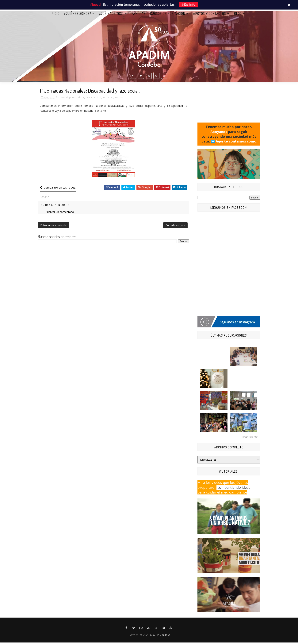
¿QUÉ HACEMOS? (111, 15)
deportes (71, 99)
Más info (189, 5)
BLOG (238, 15)
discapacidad (93, 99)
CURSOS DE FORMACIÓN (168, 15)
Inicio (55, 15)
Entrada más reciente (53, 227)
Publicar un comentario (60, 213)
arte (62, 99)
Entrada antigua (175, 227)
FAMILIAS (139, 15)
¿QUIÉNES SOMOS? (78, 15)
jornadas (108, 99)
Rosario (119, 99)
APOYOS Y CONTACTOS (210, 15)
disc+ (81, 99)
